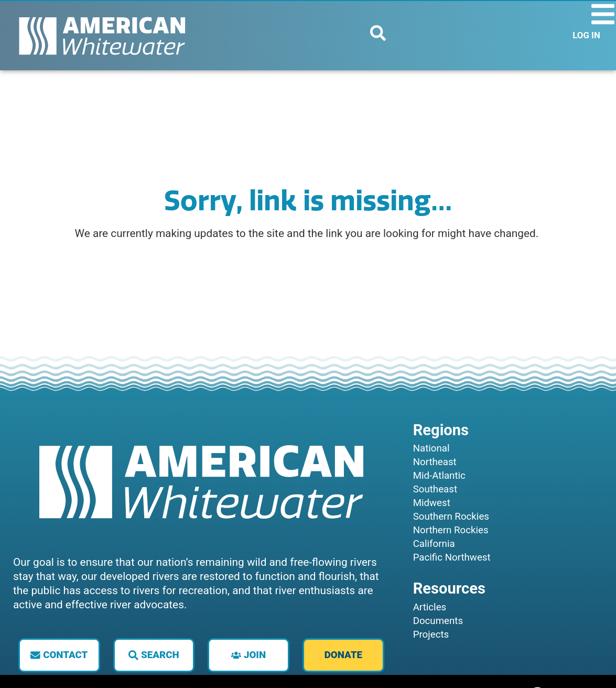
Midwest (432, 503)
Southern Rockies (451, 517)
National (431, 448)
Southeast (435, 489)
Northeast (435, 462)
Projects (431, 635)
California (434, 544)
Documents (438, 621)
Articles (430, 607)
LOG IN (586, 35)
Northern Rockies (451, 530)
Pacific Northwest (452, 557)
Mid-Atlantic (439, 476)
